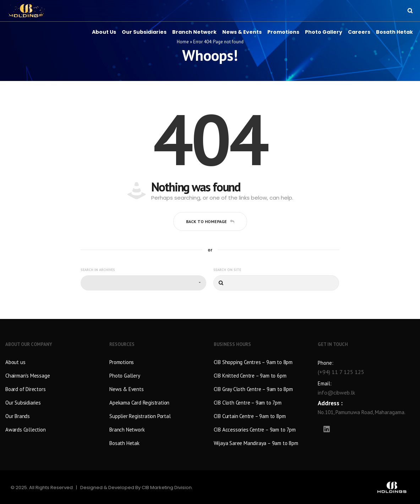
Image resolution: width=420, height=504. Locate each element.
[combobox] (143, 283)
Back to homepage (210, 221)
